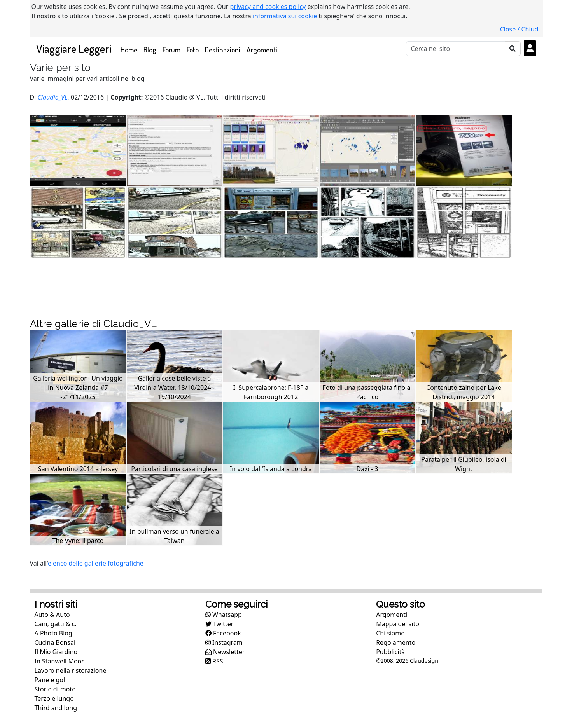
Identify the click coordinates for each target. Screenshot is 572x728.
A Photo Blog (53, 633)
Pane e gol (50, 680)
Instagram (224, 642)
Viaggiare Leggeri (74, 48)
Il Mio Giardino (56, 652)
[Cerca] (456, 49)
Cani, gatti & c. (56, 624)
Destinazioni (223, 50)
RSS (214, 661)
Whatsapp (224, 615)
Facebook (223, 633)
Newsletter (225, 652)
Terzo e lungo (54, 698)
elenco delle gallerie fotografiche (96, 563)
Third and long (56, 708)
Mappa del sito (398, 624)
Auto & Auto (52, 615)
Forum (171, 50)
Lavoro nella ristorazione (71, 670)
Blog (150, 50)
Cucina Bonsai (55, 642)
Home (130, 49)
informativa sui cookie (285, 16)
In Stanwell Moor (59, 661)
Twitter (220, 624)
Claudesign (424, 661)
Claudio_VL (52, 97)
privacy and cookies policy (268, 7)
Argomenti (262, 50)
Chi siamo (390, 633)
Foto (193, 50)
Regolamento (396, 642)
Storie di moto (55, 689)
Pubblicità (390, 652)
